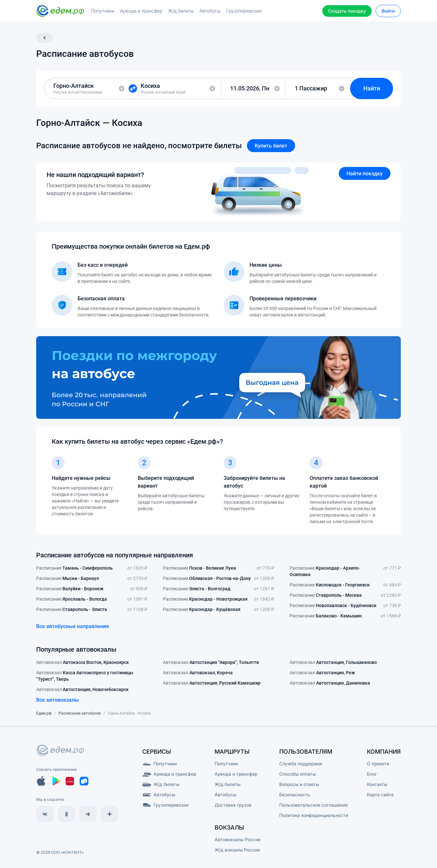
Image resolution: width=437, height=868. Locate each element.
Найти (372, 88)
